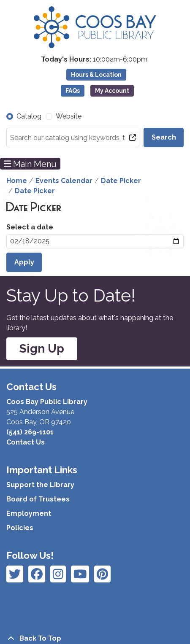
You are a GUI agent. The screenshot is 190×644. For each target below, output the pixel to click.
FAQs (73, 91)
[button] (94, 59)
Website (69, 116)
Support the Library (40, 485)
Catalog (29, 116)
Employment (29, 513)
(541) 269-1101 (30, 432)
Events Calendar (64, 181)
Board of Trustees (38, 499)
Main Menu (30, 164)
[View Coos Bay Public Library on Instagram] (37, 574)
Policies (20, 528)
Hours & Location (96, 75)
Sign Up (42, 349)
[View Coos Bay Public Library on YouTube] (102, 574)
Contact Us (26, 442)
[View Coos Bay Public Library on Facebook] (15, 574)
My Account (112, 91)
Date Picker (121, 181)
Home (17, 181)
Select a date (30, 227)
